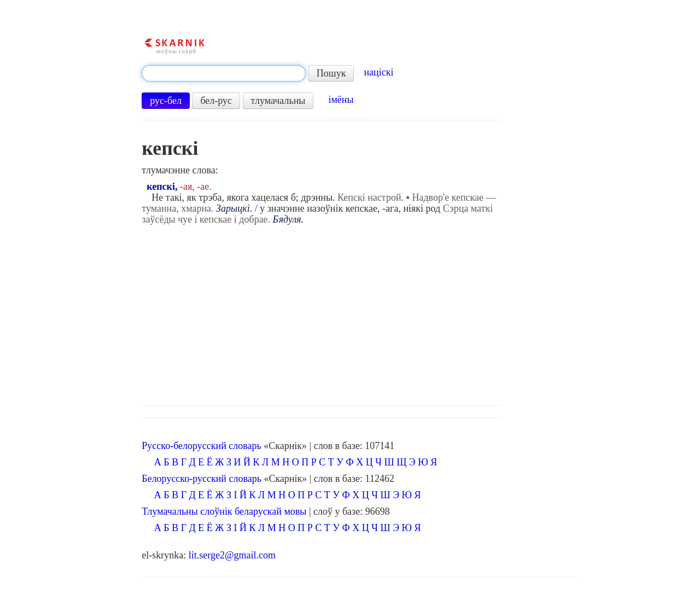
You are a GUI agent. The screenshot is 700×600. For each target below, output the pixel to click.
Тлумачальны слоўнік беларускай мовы (224, 511)
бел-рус (216, 101)
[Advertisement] (359, 312)
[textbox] (224, 73)
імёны (341, 100)
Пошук (331, 73)
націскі (378, 72)
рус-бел (166, 101)
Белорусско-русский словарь (202, 479)
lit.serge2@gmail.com (232, 555)
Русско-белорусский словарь (201, 446)
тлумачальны (278, 101)
